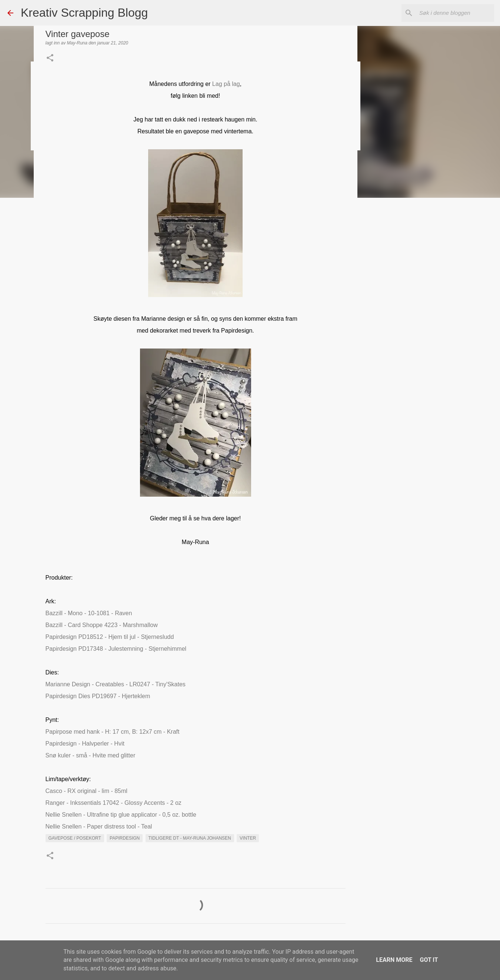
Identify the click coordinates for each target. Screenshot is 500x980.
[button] (50, 59)
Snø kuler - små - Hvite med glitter (91, 755)
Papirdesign (125, 838)
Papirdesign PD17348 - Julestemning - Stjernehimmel (116, 649)
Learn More (394, 960)
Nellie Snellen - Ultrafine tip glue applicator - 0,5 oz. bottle (121, 815)
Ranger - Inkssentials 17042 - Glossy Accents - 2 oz (114, 803)
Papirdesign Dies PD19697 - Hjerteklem (98, 696)
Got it (429, 960)
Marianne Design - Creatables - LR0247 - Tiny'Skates (116, 684)
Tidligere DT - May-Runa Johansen (190, 838)
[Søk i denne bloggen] (455, 13)
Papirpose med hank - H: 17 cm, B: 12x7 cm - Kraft (113, 732)
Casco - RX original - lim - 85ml (86, 791)
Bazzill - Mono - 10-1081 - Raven (89, 613)
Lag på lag (226, 84)
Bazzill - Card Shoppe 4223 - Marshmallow (102, 625)
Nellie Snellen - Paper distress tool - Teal (99, 826)
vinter (248, 838)
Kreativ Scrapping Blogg (84, 13)
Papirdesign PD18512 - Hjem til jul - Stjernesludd (110, 637)
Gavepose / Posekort (75, 838)
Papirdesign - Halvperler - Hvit (85, 744)
